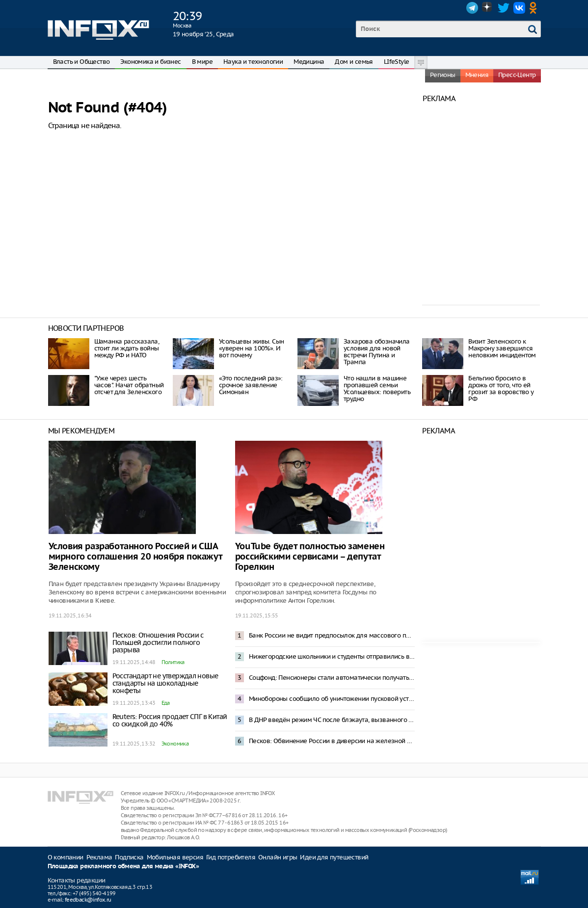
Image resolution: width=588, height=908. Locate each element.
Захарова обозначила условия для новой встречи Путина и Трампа (377, 352)
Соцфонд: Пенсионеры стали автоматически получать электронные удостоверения (332, 678)
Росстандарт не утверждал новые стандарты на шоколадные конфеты (165, 683)
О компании (66, 857)
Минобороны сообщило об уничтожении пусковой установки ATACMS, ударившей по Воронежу (332, 699)
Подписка (129, 857)
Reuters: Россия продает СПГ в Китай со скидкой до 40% (170, 720)
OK (535, 8)
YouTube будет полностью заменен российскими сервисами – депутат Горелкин (310, 557)
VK (519, 8)
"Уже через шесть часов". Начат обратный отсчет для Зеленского (129, 385)
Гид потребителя (231, 857)
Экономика (175, 744)
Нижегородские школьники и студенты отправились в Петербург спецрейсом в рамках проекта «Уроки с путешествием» (332, 656)
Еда (166, 703)
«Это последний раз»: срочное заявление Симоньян (251, 385)
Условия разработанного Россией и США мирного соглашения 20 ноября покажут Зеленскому (135, 557)
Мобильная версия (175, 857)
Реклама (99, 857)
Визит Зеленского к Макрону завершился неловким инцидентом (502, 348)
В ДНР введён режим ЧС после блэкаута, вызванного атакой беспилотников (332, 720)
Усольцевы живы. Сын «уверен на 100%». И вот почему (252, 348)
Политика (173, 662)
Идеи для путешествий (334, 857)
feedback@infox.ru (88, 900)
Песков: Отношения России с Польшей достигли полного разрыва (158, 642)
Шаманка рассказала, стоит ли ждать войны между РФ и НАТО (127, 348)
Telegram (472, 8)
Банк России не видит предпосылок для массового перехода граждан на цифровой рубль (332, 635)
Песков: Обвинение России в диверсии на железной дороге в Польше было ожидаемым (332, 741)
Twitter (504, 8)
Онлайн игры (278, 857)
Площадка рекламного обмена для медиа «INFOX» (123, 867)
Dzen (488, 8)
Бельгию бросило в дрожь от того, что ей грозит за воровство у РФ (501, 388)
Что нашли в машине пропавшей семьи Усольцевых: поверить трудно (377, 388)
